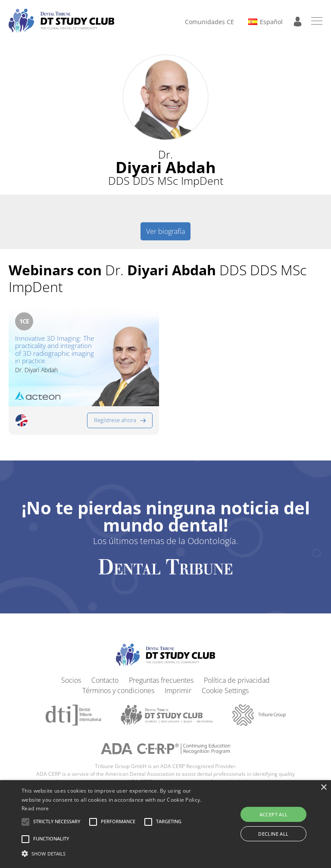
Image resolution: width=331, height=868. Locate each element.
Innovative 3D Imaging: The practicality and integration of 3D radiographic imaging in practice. (55, 350)
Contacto (105, 680)
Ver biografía (165, 231)
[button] (57, 822)
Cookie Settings (225, 691)
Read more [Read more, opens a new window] (35, 808)
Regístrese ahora (115, 420)
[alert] (165, 824)
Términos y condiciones (118, 691)
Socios (71, 680)
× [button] (323, 788)
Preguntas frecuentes (161, 680)
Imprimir (178, 691)
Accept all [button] (274, 814)
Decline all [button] (273, 834)
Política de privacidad (237, 680)
